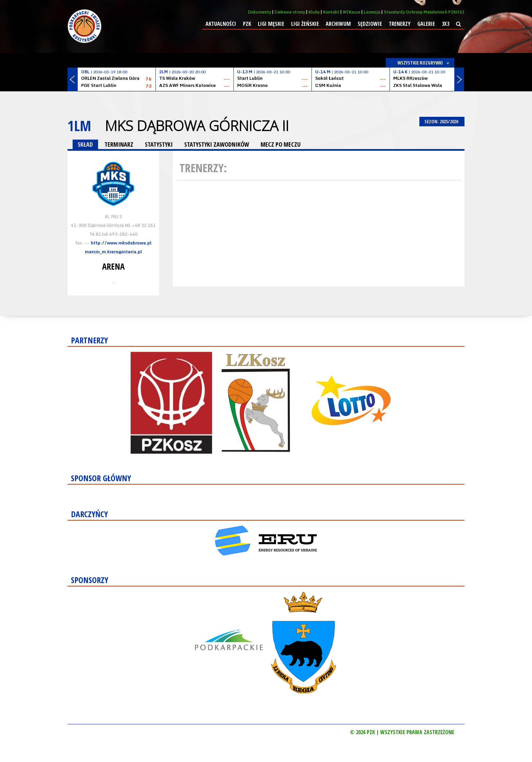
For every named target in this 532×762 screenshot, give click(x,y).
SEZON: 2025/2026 (442, 121)
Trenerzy (400, 24)
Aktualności (221, 24)
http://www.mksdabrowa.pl (121, 243)
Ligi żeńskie (305, 24)
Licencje (372, 12)
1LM (79, 125)
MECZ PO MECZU (281, 144)
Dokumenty (260, 12)
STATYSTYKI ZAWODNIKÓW (217, 144)
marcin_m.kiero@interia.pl (113, 252)
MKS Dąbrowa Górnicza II (197, 126)
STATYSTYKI (159, 144)
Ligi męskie (271, 24)
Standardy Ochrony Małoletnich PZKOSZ (424, 12)
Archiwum (338, 24)
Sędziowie (370, 24)
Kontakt (331, 12)
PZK (247, 24)
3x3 (445, 24)
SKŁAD (85, 144)
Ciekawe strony (290, 12)
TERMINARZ (119, 144)
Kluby (314, 12)
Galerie (426, 24)
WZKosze (351, 12)
